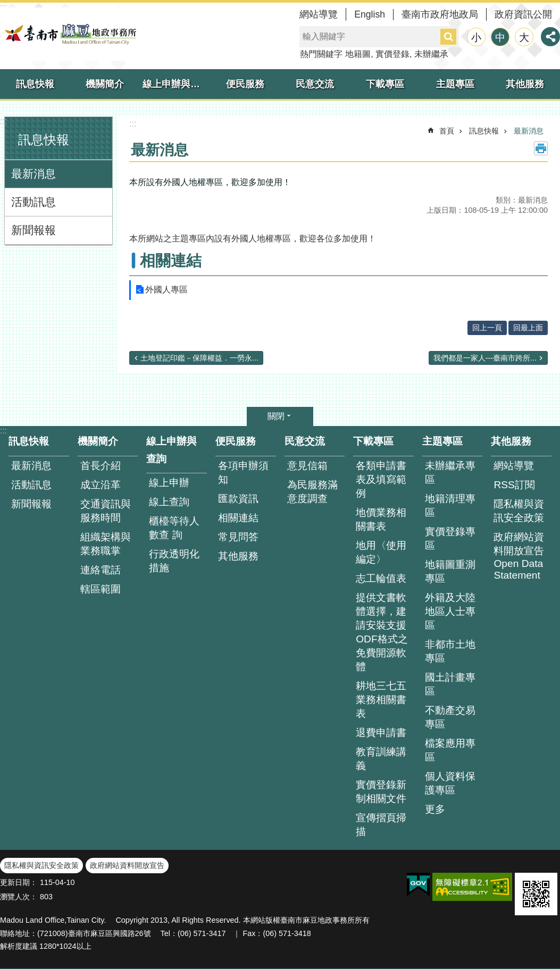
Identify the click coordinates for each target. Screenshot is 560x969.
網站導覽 (319, 14)
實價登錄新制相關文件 (381, 792)
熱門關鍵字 (321, 54)
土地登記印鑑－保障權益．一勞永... (199, 358)
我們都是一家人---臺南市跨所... (485, 358)
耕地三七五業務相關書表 (381, 700)
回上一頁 (487, 328)
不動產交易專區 (450, 717)
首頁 (447, 131)
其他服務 (525, 84)
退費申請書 (381, 733)
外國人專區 (166, 290)
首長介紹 (101, 466)
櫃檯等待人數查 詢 (174, 528)
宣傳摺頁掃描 (381, 825)
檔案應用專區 (450, 750)
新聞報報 (34, 230)
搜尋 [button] (448, 37)
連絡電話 (101, 570)
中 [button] (500, 37)
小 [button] (476, 37)
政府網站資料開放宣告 (127, 865)
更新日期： (19, 882)
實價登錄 (392, 54)
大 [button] (524, 37)
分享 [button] (550, 37)
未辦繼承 (431, 54)
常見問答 (238, 537)
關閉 (276, 416)
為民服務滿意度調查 (312, 492)
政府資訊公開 (523, 14)
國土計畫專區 (450, 684)
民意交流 (315, 84)
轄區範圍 (101, 589)
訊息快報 (35, 84)
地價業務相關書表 (381, 519)
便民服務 (245, 84)
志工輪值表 (381, 578)
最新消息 (34, 174)
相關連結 (171, 261)
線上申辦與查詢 (176, 84)
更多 (435, 809)
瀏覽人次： (19, 897)
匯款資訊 (238, 499)
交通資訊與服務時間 (106, 511)
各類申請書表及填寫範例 (381, 479)
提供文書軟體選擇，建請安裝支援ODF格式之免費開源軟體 (382, 632)
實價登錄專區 (450, 538)
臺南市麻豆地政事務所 (69, 34)
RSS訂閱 (514, 485)
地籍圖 (358, 54)
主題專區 (455, 84)
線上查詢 (169, 502)
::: (3, 121)
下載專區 (385, 84)
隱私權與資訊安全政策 (519, 511)
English (370, 14)
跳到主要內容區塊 (6, 6)
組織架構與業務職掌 (106, 544)
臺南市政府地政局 (440, 14)
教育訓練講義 (381, 759)
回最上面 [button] (528, 328)
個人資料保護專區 (450, 783)
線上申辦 (169, 483)
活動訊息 (34, 202)
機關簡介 (105, 84)
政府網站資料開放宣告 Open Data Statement (519, 556)
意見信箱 (307, 466)
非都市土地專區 (450, 651)
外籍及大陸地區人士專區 (450, 611)
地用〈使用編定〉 (381, 552)
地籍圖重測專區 (450, 571)
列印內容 (541, 148)
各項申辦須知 (243, 473)
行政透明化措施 (174, 561)
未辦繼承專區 (450, 473)
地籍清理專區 (450, 506)
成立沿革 (101, 485)
